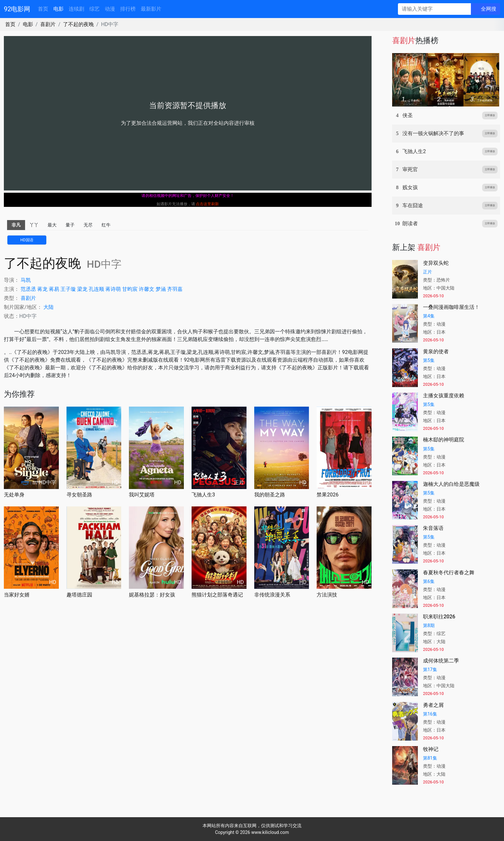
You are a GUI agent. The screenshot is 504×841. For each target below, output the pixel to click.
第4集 (429, 316)
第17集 (430, 670)
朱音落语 (433, 528)
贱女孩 (410, 187)
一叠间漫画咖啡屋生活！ (451, 307)
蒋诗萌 (113, 289)
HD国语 (27, 240)
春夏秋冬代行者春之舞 (449, 573)
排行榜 (128, 9)
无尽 (88, 225)
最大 (52, 225)
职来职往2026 (439, 617)
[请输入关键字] (434, 9)
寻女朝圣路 (79, 495)
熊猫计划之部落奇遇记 (217, 595)
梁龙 (82, 289)
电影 (59, 9)
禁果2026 (328, 495)
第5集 (429, 360)
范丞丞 (28, 289)
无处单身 (14, 495)
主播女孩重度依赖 (444, 396)
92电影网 (17, 9)
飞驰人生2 (414, 151)
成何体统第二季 (441, 661)
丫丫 (34, 225)
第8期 (429, 625)
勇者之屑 (433, 705)
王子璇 (68, 289)
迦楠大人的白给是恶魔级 (451, 484)
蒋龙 (42, 289)
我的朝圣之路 (270, 495)
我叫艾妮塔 (142, 495)
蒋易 (54, 289)
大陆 (49, 307)
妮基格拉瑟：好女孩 (152, 595)
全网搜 (489, 9)
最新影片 (151, 9)
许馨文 (147, 289)
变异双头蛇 (436, 263)
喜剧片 (48, 24)
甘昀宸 (130, 289)
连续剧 (76, 9)
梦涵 (161, 289)
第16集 (430, 714)
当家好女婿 (17, 595)
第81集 (430, 758)
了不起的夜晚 (78, 24)
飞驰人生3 (203, 495)
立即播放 (490, 115)
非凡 (16, 225)
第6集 (429, 581)
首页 (43, 9)
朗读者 (410, 223)
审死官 (410, 169)
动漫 (110, 9)
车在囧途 (413, 205)
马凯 (26, 280)
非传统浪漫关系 (272, 595)
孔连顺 (96, 289)
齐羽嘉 (175, 289)
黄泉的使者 (436, 351)
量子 (70, 225)
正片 (428, 272)
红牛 (106, 225)
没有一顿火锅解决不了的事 (433, 133)
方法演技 (327, 595)
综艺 (94, 9)
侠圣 (408, 115)
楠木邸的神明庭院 (444, 440)
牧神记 (431, 749)
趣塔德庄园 (79, 595)
